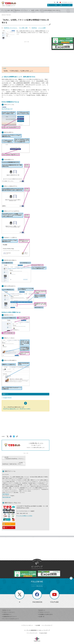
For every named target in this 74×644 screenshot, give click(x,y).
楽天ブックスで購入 (9, 522)
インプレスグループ (47, 620)
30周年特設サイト (7, 609)
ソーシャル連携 (42, 28)
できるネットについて (68, 2)
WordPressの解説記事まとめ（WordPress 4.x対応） (17, 409)
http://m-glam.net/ (7, 492)
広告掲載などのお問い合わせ (45, 609)
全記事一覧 (41, 611)
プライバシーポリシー (27, 620)
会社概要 (38, 620)
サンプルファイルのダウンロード (10, 613)
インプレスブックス (32, 628)
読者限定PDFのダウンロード (9, 611)
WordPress (34, 28)
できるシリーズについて (8, 607)
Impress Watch (43, 628)
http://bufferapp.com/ (7, 109)
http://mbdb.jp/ (6, 489)
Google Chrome (7, 398)
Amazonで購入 (8, 519)
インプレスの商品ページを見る (24, 510)
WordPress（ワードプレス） (22, 10)
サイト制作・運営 (9, 10)
